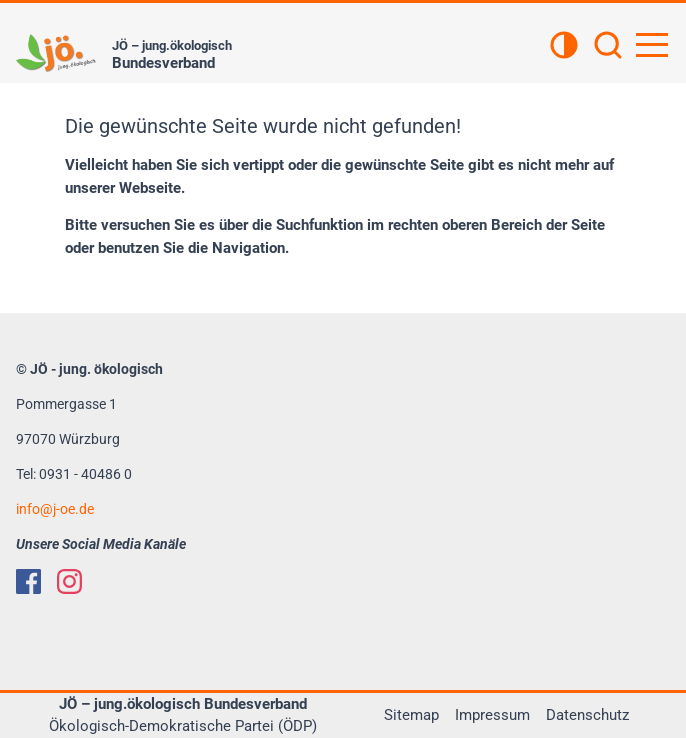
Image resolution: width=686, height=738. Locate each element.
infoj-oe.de (55, 509)
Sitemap (411, 715)
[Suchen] (608, 47)
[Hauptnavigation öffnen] (652, 45)
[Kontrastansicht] (564, 47)
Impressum (492, 715)
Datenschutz (587, 715)
